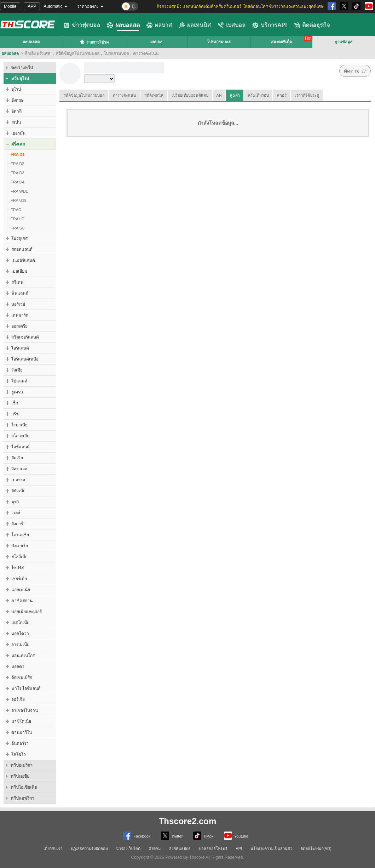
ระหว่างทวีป (22, 68)
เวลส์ (16, 513)
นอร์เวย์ (18, 304)
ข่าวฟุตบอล (82, 25)
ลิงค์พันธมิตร (180, 849)
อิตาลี (16, 111)
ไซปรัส (18, 568)
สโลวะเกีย (20, 436)
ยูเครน (17, 392)
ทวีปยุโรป (20, 79)
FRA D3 (18, 173)
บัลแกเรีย (20, 546)
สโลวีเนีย (19, 557)
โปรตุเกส (19, 238)
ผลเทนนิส (195, 25)
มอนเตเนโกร (23, 656)
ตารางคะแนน (125, 95)
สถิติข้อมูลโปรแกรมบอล (84, 95)
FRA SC (18, 228)
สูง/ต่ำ (235, 95)
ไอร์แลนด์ (20, 348)
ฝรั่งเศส (18, 144)
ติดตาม (355, 71)
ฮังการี (17, 524)
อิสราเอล (19, 469)
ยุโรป (16, 89)
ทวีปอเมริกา (22, 765)
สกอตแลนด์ (22, 249)
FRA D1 (18, 154)
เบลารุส (18, 480)
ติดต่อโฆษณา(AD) (316, 849)
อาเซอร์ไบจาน (25, 710)
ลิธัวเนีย (18, 491)
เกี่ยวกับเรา (53, 849)
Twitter (172, 836)
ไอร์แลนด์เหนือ (25, 359)
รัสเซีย (17, 370)
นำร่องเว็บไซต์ (128, 849)
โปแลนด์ (19, 381)
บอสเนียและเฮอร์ (27, 612)
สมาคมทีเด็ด (281, 42)
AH (219, 95)
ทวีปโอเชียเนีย (24, 787)
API (239, 849)
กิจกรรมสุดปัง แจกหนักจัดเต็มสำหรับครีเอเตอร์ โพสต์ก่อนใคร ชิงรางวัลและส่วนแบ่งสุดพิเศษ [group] (240, 6)
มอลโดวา (20, 634)
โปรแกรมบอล (219, 42)
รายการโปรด (94, 42)
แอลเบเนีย (21, 590)
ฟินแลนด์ (20, 293)
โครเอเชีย (20, 535)
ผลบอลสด (123, 25)
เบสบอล (232, 25)
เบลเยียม (19, 271)
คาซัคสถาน (22, 601)
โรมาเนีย (19, 425)
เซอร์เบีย (19, 579)
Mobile (10, 6)
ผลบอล (156, 42)
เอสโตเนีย (20, 623)
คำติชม (155, 849)
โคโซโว (19, 754)
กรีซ (15, 414)
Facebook (137, 836)
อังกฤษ (18, 100)
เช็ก (15, 403)
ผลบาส (159, 25)
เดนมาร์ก (20, 315)
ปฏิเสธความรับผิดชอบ (89, 849)
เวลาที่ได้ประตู (307, 95)
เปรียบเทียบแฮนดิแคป (190, 95)
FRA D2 (18, 164)
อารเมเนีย (20, 645)
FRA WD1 (19, 191)
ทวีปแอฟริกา (22, 798)
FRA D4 (18, 182)
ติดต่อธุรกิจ (312, 25)
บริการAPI (270, 25)
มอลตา (18, 666)
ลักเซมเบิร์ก (22, 677)
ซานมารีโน (22, 732)
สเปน (16, 122)
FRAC (16, 210)
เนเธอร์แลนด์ (23, 260)
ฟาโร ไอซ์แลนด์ (26, 688)
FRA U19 (19, 200)
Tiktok (203, 836)
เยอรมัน (18, 133)
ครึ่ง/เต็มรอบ (258, 95)
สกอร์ (282, 95)
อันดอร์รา (20, 743)
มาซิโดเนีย (21, 721)
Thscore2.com (188, 821)
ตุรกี (15, 502)
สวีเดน (17, 282)
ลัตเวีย (17, 458)
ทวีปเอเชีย (20, 776)
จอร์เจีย (18, 699)
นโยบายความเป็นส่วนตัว (271, 849)
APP (32, 6)
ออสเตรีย (19, 326)
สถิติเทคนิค (154, 95)
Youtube (236, 836)
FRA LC (18, 219)
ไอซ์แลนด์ (21, 447)
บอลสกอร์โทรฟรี (213, 849)
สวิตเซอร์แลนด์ (25, 337)
